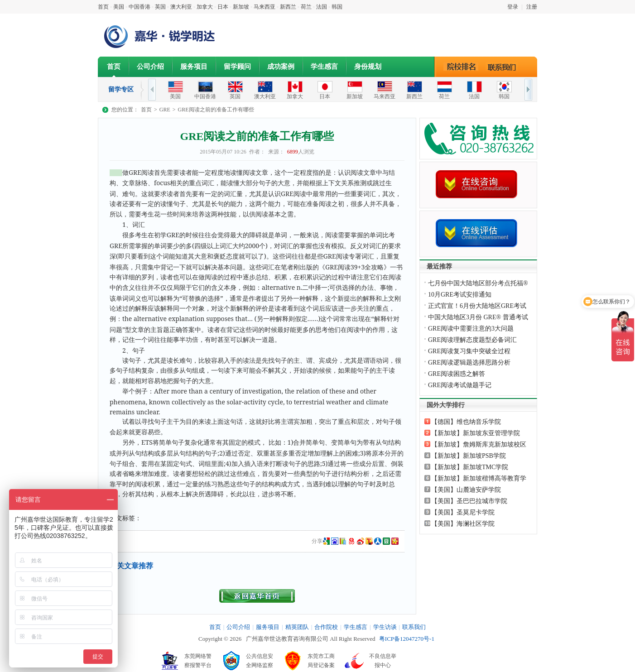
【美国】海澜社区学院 (463, 524)
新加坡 (241, 7)
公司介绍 (150, 67)
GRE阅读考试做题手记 (460, 385)
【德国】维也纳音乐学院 (466, 422)
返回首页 (257, 596)
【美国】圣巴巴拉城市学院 (469, 501)
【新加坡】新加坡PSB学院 (469, 456)
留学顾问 (237, 67)
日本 (223, 7)
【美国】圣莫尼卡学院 (463, 512)
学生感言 (324, 67)
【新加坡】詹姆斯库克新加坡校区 (479, 444)
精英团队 (297, 627)
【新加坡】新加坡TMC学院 (470, 467)
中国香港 (140, 7)
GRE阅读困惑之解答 (457, 374)
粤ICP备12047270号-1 (407, 639)
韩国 (337, 7)
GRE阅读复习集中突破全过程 (469, 351)
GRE (165, 110)
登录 (513, 7)
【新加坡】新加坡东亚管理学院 (476, 433)
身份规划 (368, 67)
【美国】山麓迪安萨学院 (466, 490)
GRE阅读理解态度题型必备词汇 (472, 340)
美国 (119, 7)
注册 (532, 7)
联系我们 (504, 67)
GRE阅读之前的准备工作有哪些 (216, 110)
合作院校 (326, 627)
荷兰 (306, 7)
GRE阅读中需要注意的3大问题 (471, 329)
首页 (103, 7)
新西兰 (288, 7)
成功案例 (281, 67)
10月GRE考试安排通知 (460, 295)
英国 (160, 7)
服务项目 (194, 67)
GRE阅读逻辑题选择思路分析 (469, 362)
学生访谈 (385, 627)
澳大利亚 (181, 7)
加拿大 (205, 7)
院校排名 (461, 67)
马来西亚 (265, 7)
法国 (322, 7)
